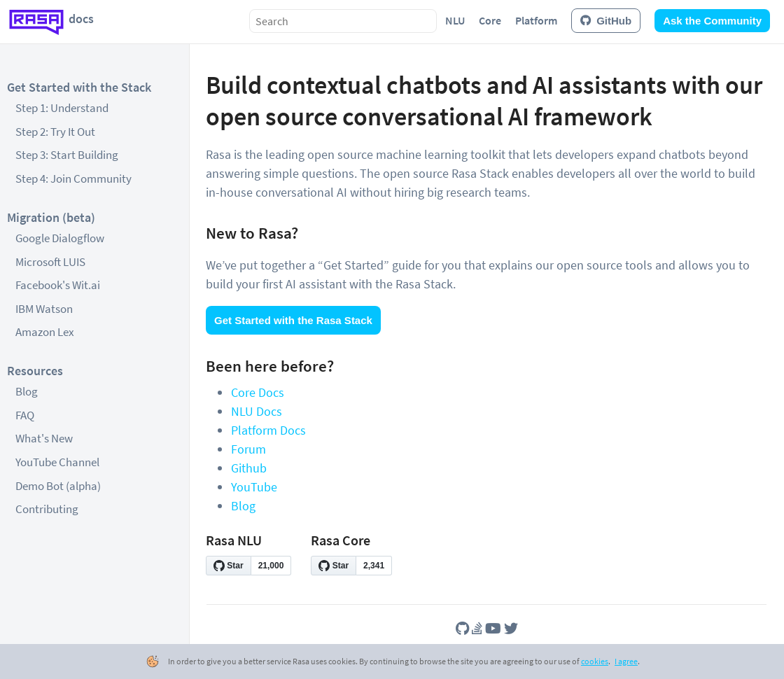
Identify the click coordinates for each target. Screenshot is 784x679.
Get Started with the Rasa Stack (293, 320)
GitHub (606, 21)
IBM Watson (44, 309)
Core (490, 20)
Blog (27, 391)
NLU (455, 20)
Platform (536, 20)
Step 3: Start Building (67, 155)
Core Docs (258, 392)
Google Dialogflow (60, 238)
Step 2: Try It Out (55, 132)
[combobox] (343, 21)
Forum (248, 449)
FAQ (25, 415)
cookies (595, 661)
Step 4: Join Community (73, 178)
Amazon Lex (45, 332)
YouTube (254, 487)
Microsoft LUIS (50, 262)
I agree (626, 661)
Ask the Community (712, 21)
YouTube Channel (57, 462)
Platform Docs (268, 430)
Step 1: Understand (62, 108)
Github (249, 468)
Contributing (47, 509)
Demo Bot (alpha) (58, 486)
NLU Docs (257, 411)
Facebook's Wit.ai (58, 285)
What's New (44, 438)
